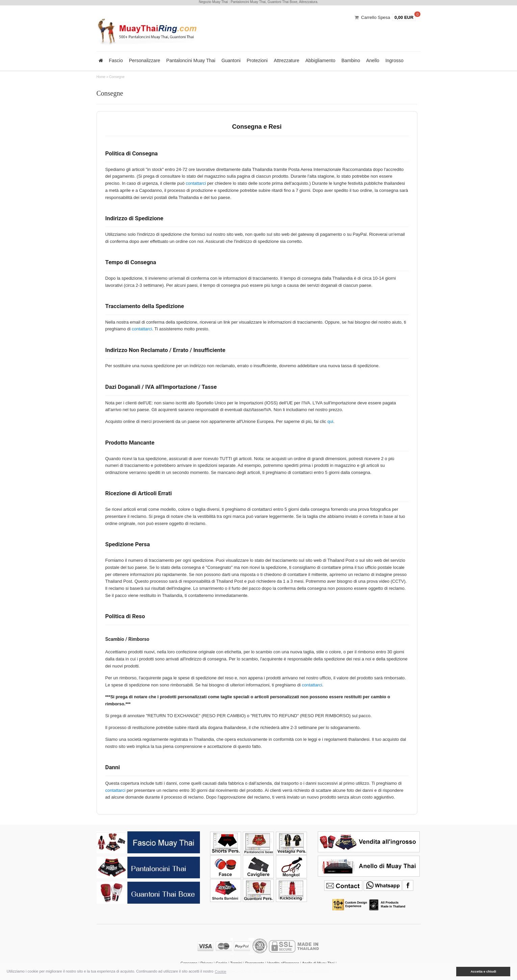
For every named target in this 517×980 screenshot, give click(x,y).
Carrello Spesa (376, 17)
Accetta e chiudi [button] (483, 971)
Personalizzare (145, 60)
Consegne (117, 77)
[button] (451, 972)
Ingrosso (394, 60)
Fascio (116, 60)
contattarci (196, 183)
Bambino (351, 60)
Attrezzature (287, 60)
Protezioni (257, 60)
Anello (373, 60)
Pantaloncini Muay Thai (191, 60)
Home (101, 77)
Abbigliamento (320, 60)
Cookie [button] (221, 972)
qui (330, 421)
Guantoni (231, 60)
